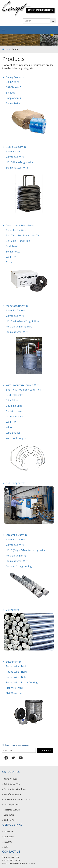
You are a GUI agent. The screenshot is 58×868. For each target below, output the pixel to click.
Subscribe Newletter (16, 745)
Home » (6, 49)
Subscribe (45, 750)
